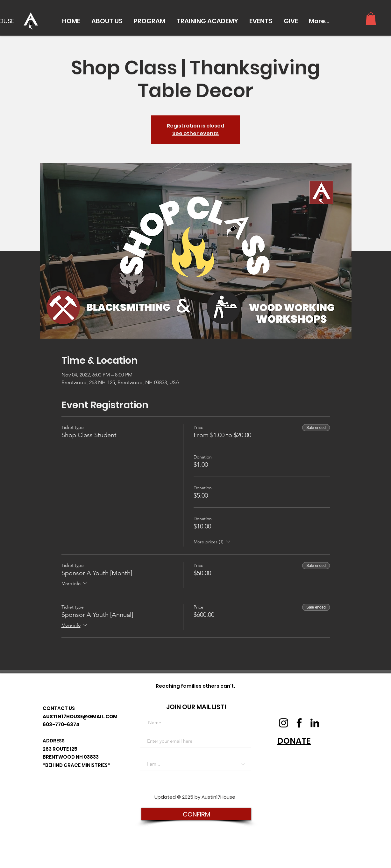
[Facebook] (299, 723)
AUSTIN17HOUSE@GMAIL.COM (80, 716)
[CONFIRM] (196, 814)
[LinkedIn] (315, 723)
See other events (195, 133)
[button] (107, 21)
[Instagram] (284, 723)
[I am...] (196, 764)
